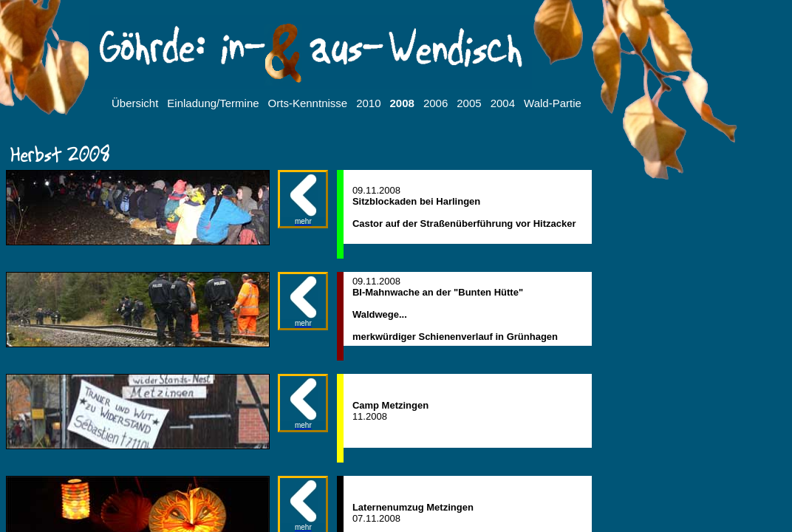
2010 (368, 103)
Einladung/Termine (213, 103)
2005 (469, 103)
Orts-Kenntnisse (308, 103)
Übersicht (135, 103)
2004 (503, 103)
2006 (436, 103)
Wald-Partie (553, 103)
